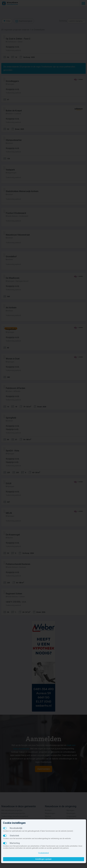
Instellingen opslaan (44, 859)
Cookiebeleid (44, 853)
